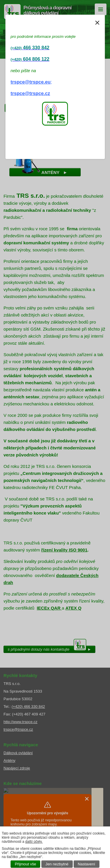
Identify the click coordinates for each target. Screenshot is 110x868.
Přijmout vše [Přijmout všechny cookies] (26, 864)
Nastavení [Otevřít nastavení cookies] (86, 864)
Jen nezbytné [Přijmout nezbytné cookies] (57, 864)
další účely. (34, 842)
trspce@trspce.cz (30, 93)
